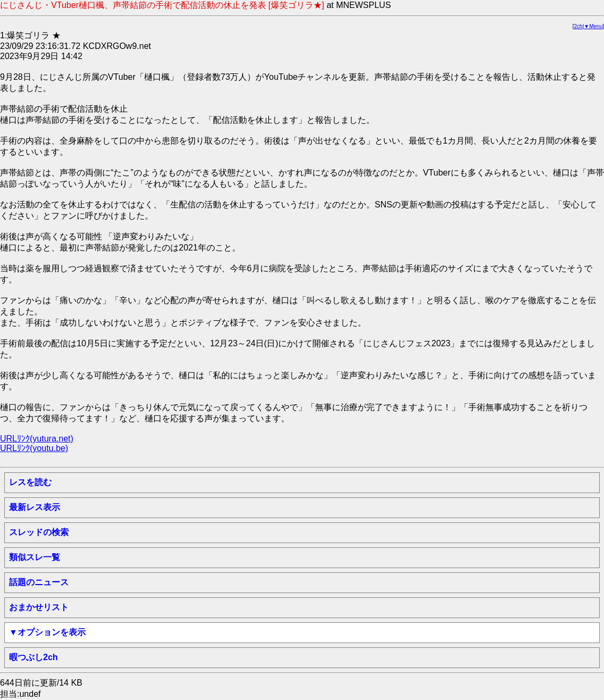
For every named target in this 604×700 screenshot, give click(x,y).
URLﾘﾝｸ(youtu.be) (34, 448)
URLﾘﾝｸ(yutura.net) (37, 439)
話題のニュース (39, 582)
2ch (578, 26)
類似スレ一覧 (35, 557)
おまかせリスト (39, 607)
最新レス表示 (35, 507)
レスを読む (30, 482)
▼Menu (593, 26)
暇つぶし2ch (34, 657)
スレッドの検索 (39, 532)
